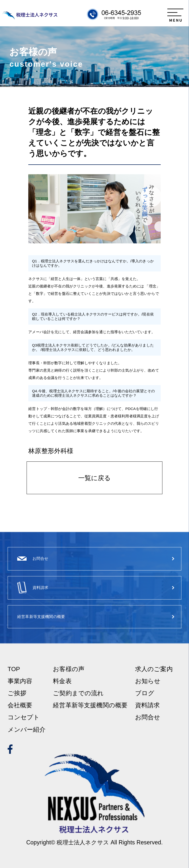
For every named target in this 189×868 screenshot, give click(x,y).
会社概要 (20, 705)
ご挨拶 (17, 693)
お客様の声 (69, 669)
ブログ (145, 693)
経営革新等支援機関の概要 (90, 705)
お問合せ (148, 718)
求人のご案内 (154, 669)
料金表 (62, 681)
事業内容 (20, 681)
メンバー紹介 (27, 730)
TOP (14, 669)
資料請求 (148, 705)
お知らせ (148, 681)
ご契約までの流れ (78, 693)
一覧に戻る (95, 478)
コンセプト (24, 718)
